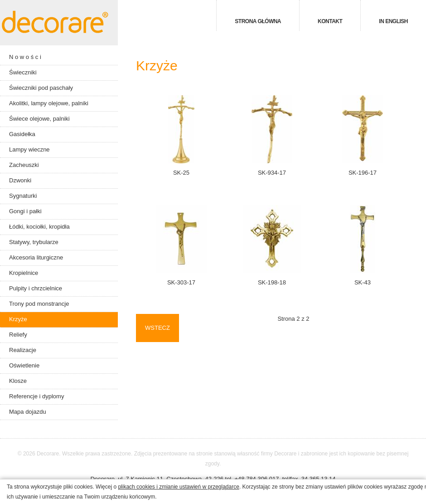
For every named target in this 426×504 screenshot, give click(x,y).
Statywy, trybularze (34, 242)
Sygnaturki (23, 196)
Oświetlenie (24, 365)
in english (393, 21)
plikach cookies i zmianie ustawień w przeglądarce (178, 487)
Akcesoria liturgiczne (36, 257)
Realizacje (23, 350)
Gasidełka (22, 134)
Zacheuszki (24, 165)
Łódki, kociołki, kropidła (39, 227)
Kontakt (330, 21)
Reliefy (18, 335)
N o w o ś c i (25, 57)
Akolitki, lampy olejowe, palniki (49, 103)
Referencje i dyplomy (36, 396)
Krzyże (18, 319)
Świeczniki (23, 72)
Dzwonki (20, 180)
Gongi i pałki (25, 211)
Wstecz (157, 328)
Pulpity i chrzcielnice (36, 288)
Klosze (18, 381)
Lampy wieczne (29, 149)
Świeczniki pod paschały (41, 88)
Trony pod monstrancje (39, 304)
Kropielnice (24, 273)
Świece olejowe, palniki (39, 119)
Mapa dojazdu (28, 412)
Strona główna (258, 21)
